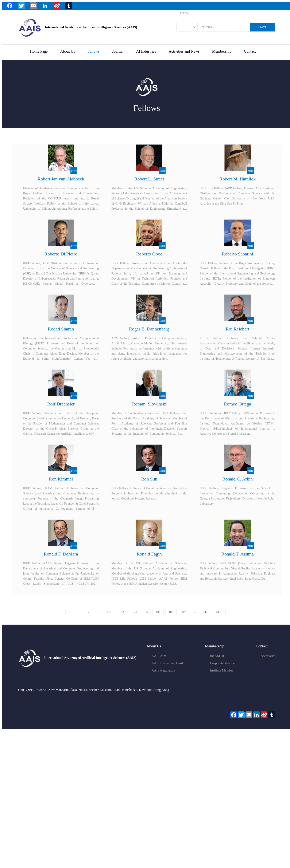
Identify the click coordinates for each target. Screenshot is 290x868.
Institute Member (222, 670)
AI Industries (146, 51)
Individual (217, 656)
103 (134, 617)
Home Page (39, 51)
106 (171, 617)
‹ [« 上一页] (69, 617)
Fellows (94, 51)
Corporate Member (223, 663)
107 (184, 617)
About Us (68, 51)
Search (262, 27)
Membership (222, 51)
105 (158, 617)
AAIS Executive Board (167, 663)
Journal (118, 51)
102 (122, 617)
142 (205, 617)
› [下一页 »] (229, 617)
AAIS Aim (159, 656)
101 (109, 617)
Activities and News (184, 51)
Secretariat (268, 656)
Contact (250, 51)
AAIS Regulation (163, 670)
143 (218, 617)
